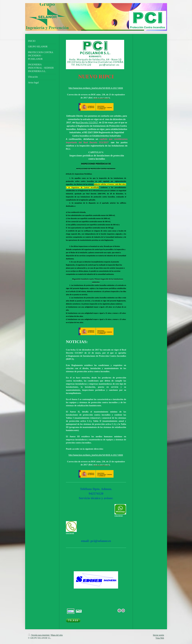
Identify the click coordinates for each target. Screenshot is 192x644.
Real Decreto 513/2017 (87, 123)
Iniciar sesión (158, 635)
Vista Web (160, 638)
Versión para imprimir (39, 635)
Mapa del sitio (57, 635)
